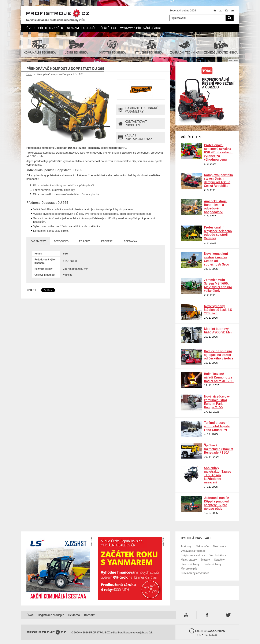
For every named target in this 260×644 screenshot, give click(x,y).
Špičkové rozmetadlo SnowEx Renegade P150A (218, 449)
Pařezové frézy (190, 564)
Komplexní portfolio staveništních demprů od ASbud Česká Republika (218, 180)
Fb (208, 615)
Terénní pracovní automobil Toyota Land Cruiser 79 (217, 426)
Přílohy (84, 241)
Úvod (30, 28)
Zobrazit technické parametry (138, 110)
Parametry (38, 241)
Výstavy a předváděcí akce (141, 28)
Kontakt (89, 615)
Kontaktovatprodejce (133, 124)
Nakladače (202, 546)
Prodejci (107, 241)
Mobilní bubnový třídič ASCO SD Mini (218, 330)
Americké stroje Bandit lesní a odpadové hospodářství (215, 206)
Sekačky (219, 560)
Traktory (186, 546)
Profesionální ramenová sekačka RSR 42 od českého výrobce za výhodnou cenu (218, 152)
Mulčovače (220, 546)
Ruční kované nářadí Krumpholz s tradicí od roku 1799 (219, 377)
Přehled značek (51, 28)
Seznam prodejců (81, 28)
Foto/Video (61, 241)
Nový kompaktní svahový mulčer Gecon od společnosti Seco (217, 259)
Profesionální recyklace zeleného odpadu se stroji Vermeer (218, 233)
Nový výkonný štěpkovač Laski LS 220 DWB (218, 310)
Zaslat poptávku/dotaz (135, 137)
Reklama (74, 615)
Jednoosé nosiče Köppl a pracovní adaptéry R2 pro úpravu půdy (216, 503)
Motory (205, 560)
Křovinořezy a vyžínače (195, 573)
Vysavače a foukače (193, 551)
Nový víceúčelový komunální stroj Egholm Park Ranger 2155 (217, 402)
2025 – (207, 632)
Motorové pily (189, 568)
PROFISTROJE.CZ (58, 14)
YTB (187, 615)
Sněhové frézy (213, 564)
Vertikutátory (218, 555)
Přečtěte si (107, 28)
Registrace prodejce (51, 615)
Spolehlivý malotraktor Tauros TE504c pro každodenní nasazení (218, 475)
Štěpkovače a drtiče (193, 555)
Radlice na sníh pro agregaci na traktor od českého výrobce (219, 355)
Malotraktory (189, 560)
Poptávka (130, 241)
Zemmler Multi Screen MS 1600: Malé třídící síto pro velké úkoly (218, 285)
